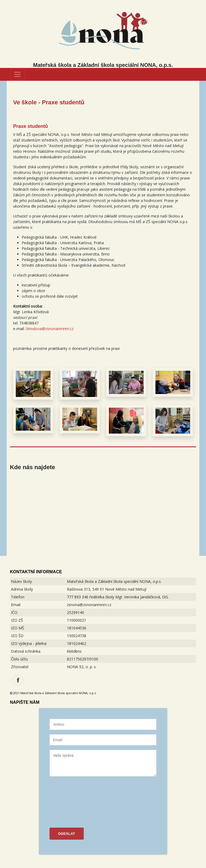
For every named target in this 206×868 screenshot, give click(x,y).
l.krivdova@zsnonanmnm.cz (50, 329)
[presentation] (71, 800)
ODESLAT (67, 834)
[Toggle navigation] (17, 74)
